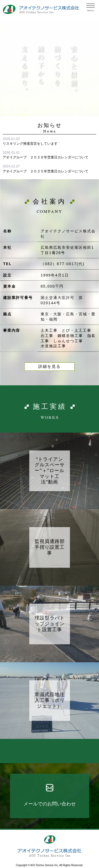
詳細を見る (49, 367)
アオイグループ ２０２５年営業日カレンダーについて (46, 171)
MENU (91, 11)
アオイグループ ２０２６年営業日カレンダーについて (46, 157)
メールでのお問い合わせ (50, 804)
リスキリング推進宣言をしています (30, 144)
